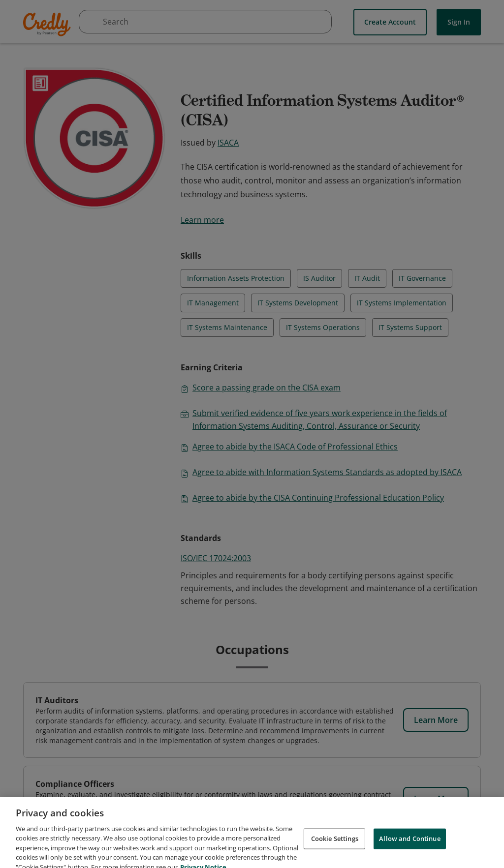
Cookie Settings (335, 853)
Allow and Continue (409, 853)
